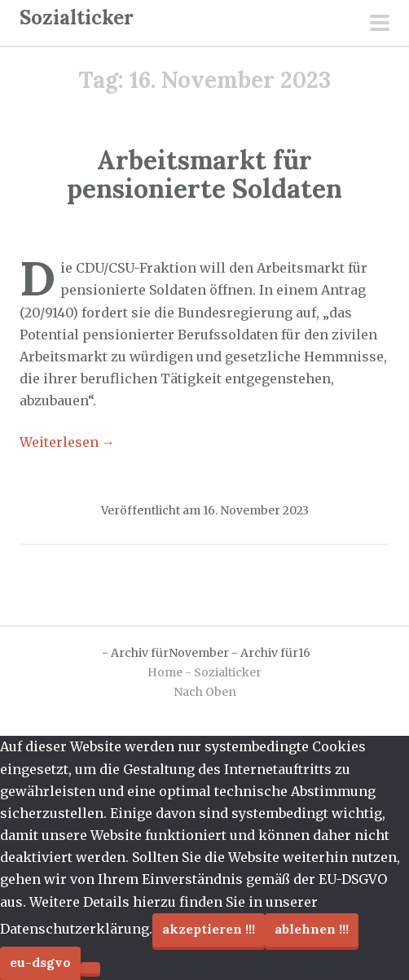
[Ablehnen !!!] (90, 968)
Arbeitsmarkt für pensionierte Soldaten (204, 174)
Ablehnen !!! (312, 929)
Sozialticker (77, 17)
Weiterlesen (67, 442)
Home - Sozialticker (204, 672)
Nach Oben (205, 692)
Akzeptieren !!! (209, 929)
